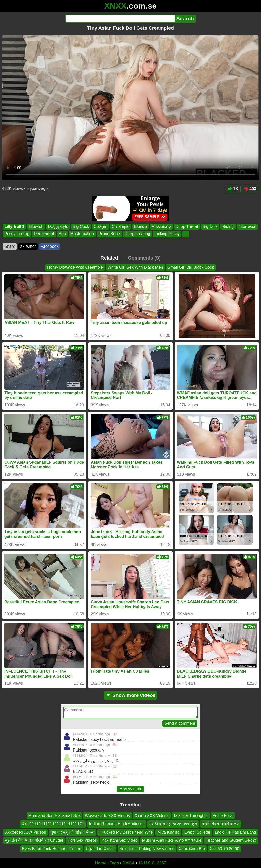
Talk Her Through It (191, 816)
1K (233, 189)
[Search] (120, 19)
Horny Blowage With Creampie (75, 267)
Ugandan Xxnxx (100, 849)
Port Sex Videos (82, 840)
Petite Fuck (223, 816)
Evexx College (197, 832)
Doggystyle (58, 226)
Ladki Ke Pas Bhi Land (236, 832)
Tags (114, 863)
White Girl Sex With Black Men (135, 267)
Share (10, 246)
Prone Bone (109, 234)
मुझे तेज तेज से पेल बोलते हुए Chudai (34, 840)
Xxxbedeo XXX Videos (25, 832)
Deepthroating (138, 234)
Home (101, 863)
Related (109, 258)
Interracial (247, 226)
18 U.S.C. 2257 (152, 863)
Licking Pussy (167, 234)
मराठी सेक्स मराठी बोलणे (220, 824)
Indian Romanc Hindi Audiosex (117, 824)
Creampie (121, 226)
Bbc (62, 234)
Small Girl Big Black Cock (191, 267)
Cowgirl (100, 226)
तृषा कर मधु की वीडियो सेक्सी (73, 832)
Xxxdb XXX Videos (152, 816)
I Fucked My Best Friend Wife (126, 832)
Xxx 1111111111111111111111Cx (53, 824)
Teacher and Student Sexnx (231, 840)
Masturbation (82, 234)
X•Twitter (28, 246)
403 (250, 189)
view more (130, 789)
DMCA (128, 863)
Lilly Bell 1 (14, 226)
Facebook (49, 246)
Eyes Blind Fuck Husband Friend (52, 849)
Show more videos (131, 695)
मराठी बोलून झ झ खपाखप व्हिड (173, 824)
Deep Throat (187, 226)
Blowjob (36, 226)
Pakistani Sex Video (120, 840)
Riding (228, 226)
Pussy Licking (17, 234)
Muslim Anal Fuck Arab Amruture (172, 840)
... (186, 234)
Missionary (161, 226)
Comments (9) (144, 258)
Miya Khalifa (168, 832)
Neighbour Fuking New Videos (147, 849)
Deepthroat (44, 234)
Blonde (140, 226)
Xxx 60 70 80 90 (225, 849)
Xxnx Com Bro (192, 849)
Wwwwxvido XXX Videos (107, 816)
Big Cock (81, 226)
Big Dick (210, 226)
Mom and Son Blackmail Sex (54, 816)
